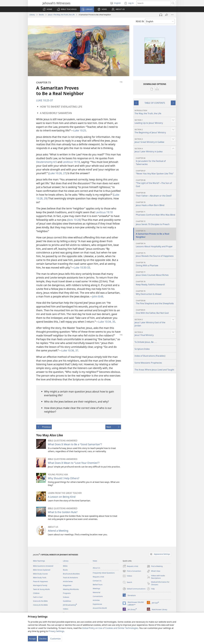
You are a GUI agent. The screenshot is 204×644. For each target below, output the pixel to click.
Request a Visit (98, 577)
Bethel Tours (98, 585)
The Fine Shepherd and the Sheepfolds (156, 302)
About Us (96, 568)
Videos (66, 609)
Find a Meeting (155, 566)
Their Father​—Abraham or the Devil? (156, 194)
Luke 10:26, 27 (58, 173)
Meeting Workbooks (71, 589)
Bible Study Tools (40, 578)
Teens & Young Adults (41, 589)
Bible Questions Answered (43, 566)
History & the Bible (40, 605)
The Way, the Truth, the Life (155, 112)
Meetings (96, 588)
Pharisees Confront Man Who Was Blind (156, 213)
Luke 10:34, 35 (107, 322)
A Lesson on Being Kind (62, 497)
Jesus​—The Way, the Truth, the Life (61, 15)
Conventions (98, 596)
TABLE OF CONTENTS (155, 103)
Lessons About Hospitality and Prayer (156, 245)
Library (32, 15)
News (95, 561)
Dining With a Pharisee (156, 264)
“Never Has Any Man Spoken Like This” (156, 172)
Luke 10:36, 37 (70, 350)
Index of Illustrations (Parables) (150, 356)
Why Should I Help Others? (64, 478)
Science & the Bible (40, 601)
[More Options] (172, 15)
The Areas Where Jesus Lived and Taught (154, 370)
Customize (55, 639)
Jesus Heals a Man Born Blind (156, 204)
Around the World (100, 608)
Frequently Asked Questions (104, 573)
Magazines (67, 585)
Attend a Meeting (58, 531)
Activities (96, 600)
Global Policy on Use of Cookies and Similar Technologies (110, 628)
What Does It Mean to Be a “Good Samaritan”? (75, 444)
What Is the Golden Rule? (63, 512)
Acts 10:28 (74, 220)
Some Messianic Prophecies (148, 363)
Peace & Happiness (40, 581)
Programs (67, 593)
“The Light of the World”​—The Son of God (156, 183)
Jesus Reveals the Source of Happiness (156, 255)
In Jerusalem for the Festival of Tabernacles (156, 161)
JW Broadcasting (70, 605)
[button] (67, 9)
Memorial (96, 592)
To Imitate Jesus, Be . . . (146, 342)
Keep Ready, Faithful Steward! (156, 283)
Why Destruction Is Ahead (156, 293)
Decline (43, 639)
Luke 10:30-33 (82, 267)
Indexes (66, 597)
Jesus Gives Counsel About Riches (156, 274)
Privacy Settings (56, 631)
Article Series (68, 581)
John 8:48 (98, 296)
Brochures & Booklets (71, 574)
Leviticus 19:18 (71, 162)
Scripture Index (142, 349)
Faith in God (38, 597)
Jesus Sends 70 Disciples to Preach (156, 223)
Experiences (97, 604)
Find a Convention (132, 571)
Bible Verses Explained (42, 570)
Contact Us (97, 581)
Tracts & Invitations (70, 578)
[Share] (167, 15)
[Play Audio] (161, 15)
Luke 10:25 (80, 130)
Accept (32, 639)
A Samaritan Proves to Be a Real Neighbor (156, 234)
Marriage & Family (40, 585)
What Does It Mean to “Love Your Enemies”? (74, 463)
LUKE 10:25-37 (45, 100)
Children (36, 593)
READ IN (140, 21)
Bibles (65, 566)
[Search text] (154, 3)
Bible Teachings (39, 561)
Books (41, 15)
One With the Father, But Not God (156, 312)
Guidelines (67, 601)
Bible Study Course (40, 574)
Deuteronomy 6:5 (47, 162)
